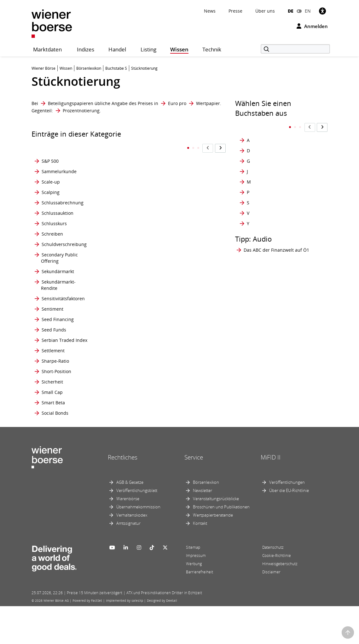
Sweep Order (191, 380)
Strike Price (189, 251)
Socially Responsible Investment (130, 152)
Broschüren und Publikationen (221, 545)
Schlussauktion (58, 219)
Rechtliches (123, 495)
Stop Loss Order (119, 448)
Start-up (118, 369)
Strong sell (189, 278)
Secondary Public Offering (59, 264)
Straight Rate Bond (191, 206)
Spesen (117, 206)
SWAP (183, 369)
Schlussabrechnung (63, 206)
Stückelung (189, 315)
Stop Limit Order (127, 434)
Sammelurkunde (59, 168)
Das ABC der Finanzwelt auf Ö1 (276, 238)
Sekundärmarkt (58, 278)
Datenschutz (273, 585)
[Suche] (295, 49)
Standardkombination (132, 359)
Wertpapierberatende (213, 553)
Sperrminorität (125, 192)
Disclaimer (271, 610)
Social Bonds (55, 448)
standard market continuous (127, 345)
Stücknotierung (194, 329)
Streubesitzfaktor (196, 240)
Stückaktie (188, 305)
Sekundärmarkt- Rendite (58, 291)
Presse (235, 11)
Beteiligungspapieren (71, 103)
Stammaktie (122, 305)
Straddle (186, 182)
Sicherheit (52, 407)
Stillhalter (120, 380)
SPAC (115, 182)
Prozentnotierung (81, 111)
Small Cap (52, 421)
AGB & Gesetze (130, 520)
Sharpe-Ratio (55, 380)
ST (112, 278)
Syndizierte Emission (189, 393)
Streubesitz (189, 230)
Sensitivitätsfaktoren (63, 305)
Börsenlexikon (206, 520)
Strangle (186, 219)
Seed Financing (58, 329)
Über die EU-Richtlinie (289, 528)
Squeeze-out (123, 251)
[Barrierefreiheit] (322, 11)
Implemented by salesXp (124, 638)
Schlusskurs (54, 230)
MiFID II (271, 495)
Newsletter (203, 528)
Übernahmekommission (138, 545)
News (210, 11)
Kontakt (200, 561)
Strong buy (189, 264)
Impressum (196, 593)
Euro (173, 103)
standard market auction (127, 329)
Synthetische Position (191, 421)
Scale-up (51, 182)
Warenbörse (128, 536)
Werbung (194, 602)
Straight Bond (192, 192)
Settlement (53, 369)
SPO (114, 219)
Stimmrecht (122, 393)
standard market (127, 315)
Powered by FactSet (87, 638)
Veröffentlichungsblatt (137, 528)
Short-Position (56, 393)
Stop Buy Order (126, 421)
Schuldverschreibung (64, 251)
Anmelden (312, 26)
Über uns (265, 11)
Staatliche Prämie (128, 291)
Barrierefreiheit (200, 610)
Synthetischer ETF (196, 407)
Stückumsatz (191, 345)
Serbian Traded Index (64, 359)
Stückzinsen (190, 359)
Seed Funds (54, 345)
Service (194, 495)
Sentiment (52, 315)
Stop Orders (190, 168)
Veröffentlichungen (287, 520)
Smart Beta (53, 434)
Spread (117, 230)
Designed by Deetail (162, 638)
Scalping (51, 192)
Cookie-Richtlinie (277, 593)
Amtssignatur (128, 561)
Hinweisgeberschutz (280, 602)
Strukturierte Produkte (191, 291)
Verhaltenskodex (132, 553)
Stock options (123, 407)
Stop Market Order (190, 152)
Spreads (118, 240)
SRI (113, 264)
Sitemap (193, 585)
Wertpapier (208, 103)
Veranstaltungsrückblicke (216, 536)
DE (291, 11)
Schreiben (52, 240)
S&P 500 (50, 152)
